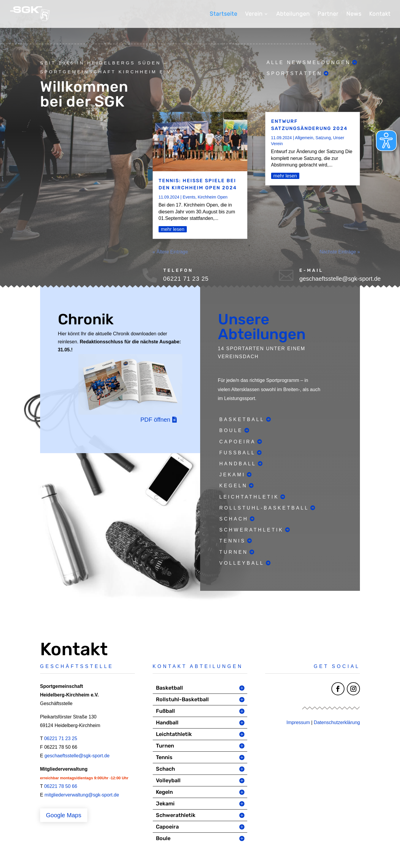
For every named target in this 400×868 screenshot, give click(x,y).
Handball (238, 464)
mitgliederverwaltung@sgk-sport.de (82, 795)
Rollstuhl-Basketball (264, 508)
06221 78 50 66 (61, 786)
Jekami (233, 475)
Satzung (323, 138)
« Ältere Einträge (170, 252)
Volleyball (242, 563)
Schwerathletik (252, 530)
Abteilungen (293, 15)
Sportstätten (295, 73)
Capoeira (238, 442)
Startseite (223, 15)
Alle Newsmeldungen (309, 62)
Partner (328, 15)
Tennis (233, 541)
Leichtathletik (249, 497)
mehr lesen (173, 229)
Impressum (298, 722)
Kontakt (380, 15)
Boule (231, 430)
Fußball (238, 453)
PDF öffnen (155, 420)
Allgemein (304, 138)
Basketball (242, 419)
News (354, 15)
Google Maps (64, 815)
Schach (234, 519)
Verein (254, 15)
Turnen (234, 552)
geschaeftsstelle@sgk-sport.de (77, 756)
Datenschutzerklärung (337, 722)
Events (189, 197)
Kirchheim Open (213, 197)
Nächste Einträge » (340, 252)
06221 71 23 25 (61, 738)
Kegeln (234, 486)
